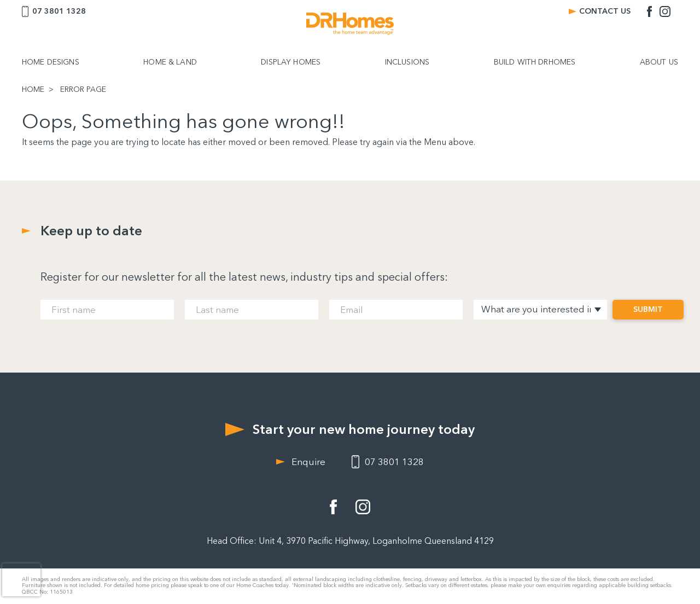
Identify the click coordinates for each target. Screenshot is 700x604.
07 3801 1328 (59, 11)
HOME (33, 90)
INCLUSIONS (407, 62)
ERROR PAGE (83, 90)
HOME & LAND (170, 62)
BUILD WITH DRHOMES (535, 62)
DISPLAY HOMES (291, 62)
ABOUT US (659, 62)
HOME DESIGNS (51, 62)
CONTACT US (605, 11)
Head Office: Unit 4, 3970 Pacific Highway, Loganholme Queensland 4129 (350, 541)
